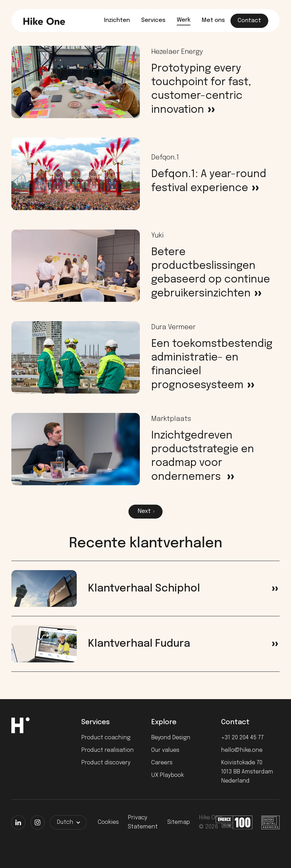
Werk (184, 20)
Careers (162, 763)
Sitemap (179, 822)
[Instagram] (38, 822)
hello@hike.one (242, 750)
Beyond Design (171, 738)
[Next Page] (145, 512)
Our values (165, 750)
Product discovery (106, 763)
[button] (68, 822)
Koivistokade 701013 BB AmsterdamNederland (247, 772)
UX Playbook (168, 775)
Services (153, 20)
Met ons (213, 20)
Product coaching (106, 738)
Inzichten (117, 20)
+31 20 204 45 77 (242, 738)
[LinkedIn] (18, 822)
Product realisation (108, 750)
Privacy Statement (143, 822)
